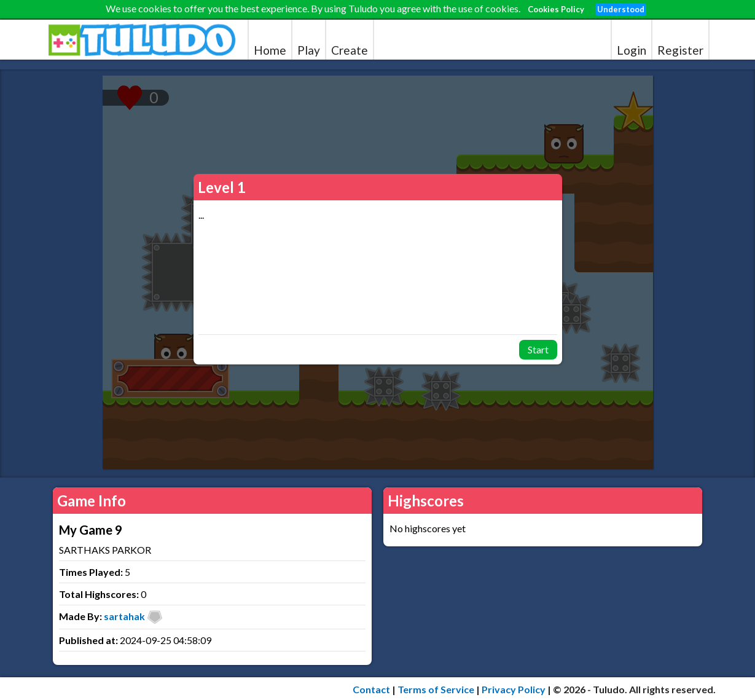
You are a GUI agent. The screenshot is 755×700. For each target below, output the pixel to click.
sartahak (124, 616)
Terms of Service (436, 689)
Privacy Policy (514, 689)
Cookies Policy (556, 9)
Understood (621, 9)
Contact (371, 689)
